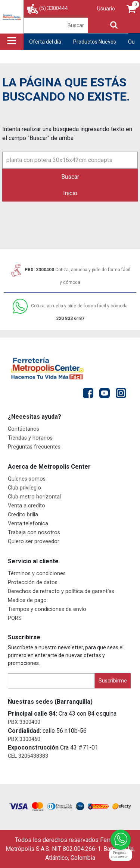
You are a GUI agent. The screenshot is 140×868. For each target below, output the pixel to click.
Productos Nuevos (95, 42)
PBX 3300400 (24, 722)
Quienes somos (27, 479)
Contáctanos (24, 429)
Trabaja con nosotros (34, 533)
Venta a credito (27, 506)
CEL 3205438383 (28, 756)
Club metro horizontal (34, 497)
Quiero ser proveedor (34, 541)
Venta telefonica (28, 524)
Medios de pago (27, 600)
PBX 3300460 (24, 739)
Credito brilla (23, 515)
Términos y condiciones (37, 574)
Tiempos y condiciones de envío (47, 609)
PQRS (15, 618)
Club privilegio (24, 488)
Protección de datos (33, 582)
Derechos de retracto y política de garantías (61, 591)
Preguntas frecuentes (34, 447)
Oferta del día (45, 42)
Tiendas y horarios (30, 438)
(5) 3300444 (54, 8)
